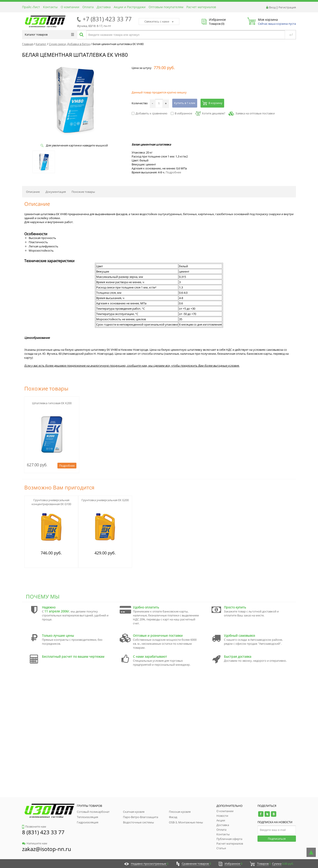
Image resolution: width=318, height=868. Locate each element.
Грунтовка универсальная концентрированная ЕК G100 (51, 502)
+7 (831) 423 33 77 (107, 19)
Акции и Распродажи (130, 7)
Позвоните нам (34, 826)
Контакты (50, 7)
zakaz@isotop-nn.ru (47, 849)
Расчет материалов (201, 7)
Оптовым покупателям (166, 7)
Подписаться (277, 839)
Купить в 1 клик (185, 103)
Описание (33, 192)
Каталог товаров (49, 34)
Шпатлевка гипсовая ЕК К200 (52, 403)
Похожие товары (83, 192)
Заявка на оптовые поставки (255, 113)
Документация (56, 192)
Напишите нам (35, 843)
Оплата (88, 7)
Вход (272, 7)
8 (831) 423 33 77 (43, 832)
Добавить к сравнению (150, 113)
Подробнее (173, 172)
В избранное (181, 113)
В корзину (212, 103)
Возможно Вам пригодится (59, 487)
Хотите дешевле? (210, 113)
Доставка (104, 7)
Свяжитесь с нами (159, 21)
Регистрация (287, 7)
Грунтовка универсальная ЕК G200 (105, 500)
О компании (70, 7)
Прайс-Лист (31, 7)
